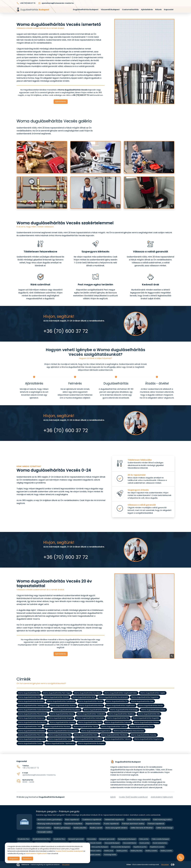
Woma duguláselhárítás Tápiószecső (60, 743)
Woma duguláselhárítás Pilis (118, 718)
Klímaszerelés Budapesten (121, 847)
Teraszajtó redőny (45, 832)
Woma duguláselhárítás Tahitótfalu (88, 739)
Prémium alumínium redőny (133, 824)
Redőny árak (109, 851)
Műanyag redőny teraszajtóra (49, 824)
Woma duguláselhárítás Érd (29, 693)
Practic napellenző (111, 824)
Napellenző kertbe (93, 824)
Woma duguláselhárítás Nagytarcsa (148, 739)
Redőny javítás (122, 851)
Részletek (66, 865)
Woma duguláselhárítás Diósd (90, 722)
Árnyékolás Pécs (24, 839)
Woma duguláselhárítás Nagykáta (146, 718)
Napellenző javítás (140, 847)
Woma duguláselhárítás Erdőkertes (31, 731)
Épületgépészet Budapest (127, 839)
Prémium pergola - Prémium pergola (58, 811)
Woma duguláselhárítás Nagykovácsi (96, 731)
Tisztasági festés (110, 855)
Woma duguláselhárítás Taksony (118, 739)
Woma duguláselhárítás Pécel (95, 710)
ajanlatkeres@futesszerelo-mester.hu (39, 775)
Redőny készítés (80, 828)
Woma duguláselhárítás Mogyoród (31, 739)
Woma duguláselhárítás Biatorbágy (124, 710)
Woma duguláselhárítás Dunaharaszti (113, 697)
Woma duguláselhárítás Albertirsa (121, 714)
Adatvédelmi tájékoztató (162, 797)
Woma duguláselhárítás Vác (29, 697)
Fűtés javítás (144, 839)
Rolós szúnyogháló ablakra (116, 828)
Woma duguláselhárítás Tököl (30, 727)
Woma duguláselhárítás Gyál (84, 697)
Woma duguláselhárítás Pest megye (57, 693)
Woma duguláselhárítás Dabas (153, 710)
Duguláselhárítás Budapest (86, 10)
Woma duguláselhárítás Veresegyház (32, 706)
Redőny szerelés (151, 851)
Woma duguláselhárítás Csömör (114, 727)
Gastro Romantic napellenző (138, 820)
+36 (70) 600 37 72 (31, 768)
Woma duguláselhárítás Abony (62, 714)
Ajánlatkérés (147, 10)
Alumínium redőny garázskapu (50, 820)
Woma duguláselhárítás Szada (30, 743)
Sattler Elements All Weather (142, 828)
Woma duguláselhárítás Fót (117, 701)
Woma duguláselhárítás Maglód (60, 718)
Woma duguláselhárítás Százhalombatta (34, 710)
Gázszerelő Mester (130, 843)
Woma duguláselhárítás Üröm (86, 735)
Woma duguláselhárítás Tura (60, 739)
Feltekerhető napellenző (114, 820)
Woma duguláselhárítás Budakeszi (67, 710)
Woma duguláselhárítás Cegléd (153, 693)
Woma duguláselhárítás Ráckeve (57, 727)
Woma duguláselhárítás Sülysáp (144, 735)
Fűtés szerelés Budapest (160, 839)
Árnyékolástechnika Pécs (41, 839)
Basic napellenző (72, 820)
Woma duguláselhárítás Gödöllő (56, 697)
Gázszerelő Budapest (112, 843)
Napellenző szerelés (157, 847)
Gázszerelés (92, 839)
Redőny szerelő (96, 828)
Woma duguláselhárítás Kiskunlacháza (129, 731)
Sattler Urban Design (165, 828)
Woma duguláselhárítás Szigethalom (121, 706)
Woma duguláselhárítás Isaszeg (62, 722)
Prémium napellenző (156, 824)
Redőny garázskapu (62, 828)
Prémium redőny (44, 828)
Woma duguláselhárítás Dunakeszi (88, 693)
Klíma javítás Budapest (100, 847)
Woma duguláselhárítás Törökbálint (91, 714)
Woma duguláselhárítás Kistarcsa (31, 718)
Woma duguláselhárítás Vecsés (90, 701)
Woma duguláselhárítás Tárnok (86, 727)
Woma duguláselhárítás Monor (91, 706)
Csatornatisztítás (130, 10)
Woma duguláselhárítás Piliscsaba (31, 735)
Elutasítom (27, 859)
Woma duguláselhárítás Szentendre (61, 701)
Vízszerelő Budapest (110, 10)
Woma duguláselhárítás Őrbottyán (114, 735)
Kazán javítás (145, 843)
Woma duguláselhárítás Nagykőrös (145, 697)
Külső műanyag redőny (162, 820)
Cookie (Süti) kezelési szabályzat (133, 797)
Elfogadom (14, 859)
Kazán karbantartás (160, 843)
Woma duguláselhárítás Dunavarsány (63, 731)
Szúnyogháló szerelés (93, 855)
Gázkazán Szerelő (95, 843)
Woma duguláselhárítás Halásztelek (90, 718)
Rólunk (158, 10)
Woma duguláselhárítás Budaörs (31, 701)
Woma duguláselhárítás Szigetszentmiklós (121, 693)
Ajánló (113, 797)
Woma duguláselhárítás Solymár (118, 722)
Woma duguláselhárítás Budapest (91, 743)
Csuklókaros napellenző (92, 820)
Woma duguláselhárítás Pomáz (151, 706)
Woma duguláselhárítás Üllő (149, 714)
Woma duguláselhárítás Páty (60, 735)
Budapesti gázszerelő (76, 839)
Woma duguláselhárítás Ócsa (142, 727)
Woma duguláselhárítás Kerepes (147, 722)
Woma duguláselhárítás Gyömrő (63, 706)
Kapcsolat (169, 10)
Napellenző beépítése (73, 824)
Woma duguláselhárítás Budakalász (32, 722)
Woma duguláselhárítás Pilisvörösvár (32, 714)
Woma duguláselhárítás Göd (142, 701)
